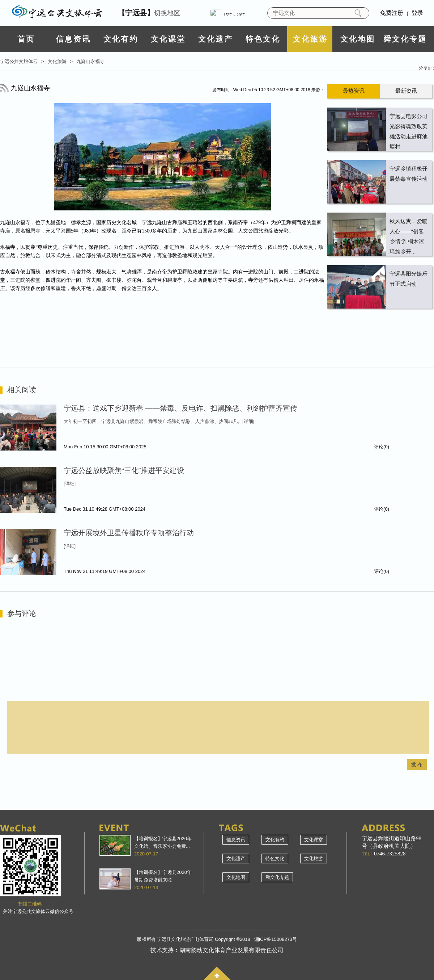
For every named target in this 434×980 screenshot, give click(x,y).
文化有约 (121, 39)
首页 (26, 39)
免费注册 (392, 13)
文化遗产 (216, 39)
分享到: (426, 68)
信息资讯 (73, 39)
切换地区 (149, 13)
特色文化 (263, 39)
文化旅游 (310, 39)
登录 (417, 13)
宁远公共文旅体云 (19, 61)
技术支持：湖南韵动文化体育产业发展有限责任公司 (217, 950)
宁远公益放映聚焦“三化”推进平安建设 (124, 470)
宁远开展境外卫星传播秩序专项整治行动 (129, 533)
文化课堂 (168, 39)
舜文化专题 (405, 39)
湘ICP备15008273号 (276, 939)
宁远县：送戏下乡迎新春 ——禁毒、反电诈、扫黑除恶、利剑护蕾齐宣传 (180, 408)
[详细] (248, 421)
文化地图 (358, 39)
